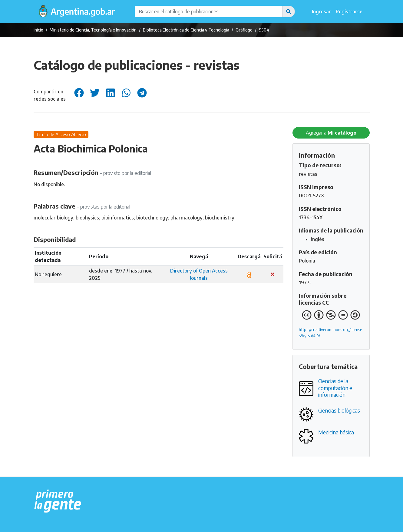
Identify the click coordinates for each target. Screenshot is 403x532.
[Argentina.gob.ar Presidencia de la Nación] (58, 501)
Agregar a (331, 133)
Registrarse (349, 12)
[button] (289, 12)
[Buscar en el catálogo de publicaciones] (209, 12)
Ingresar (321, 12)
